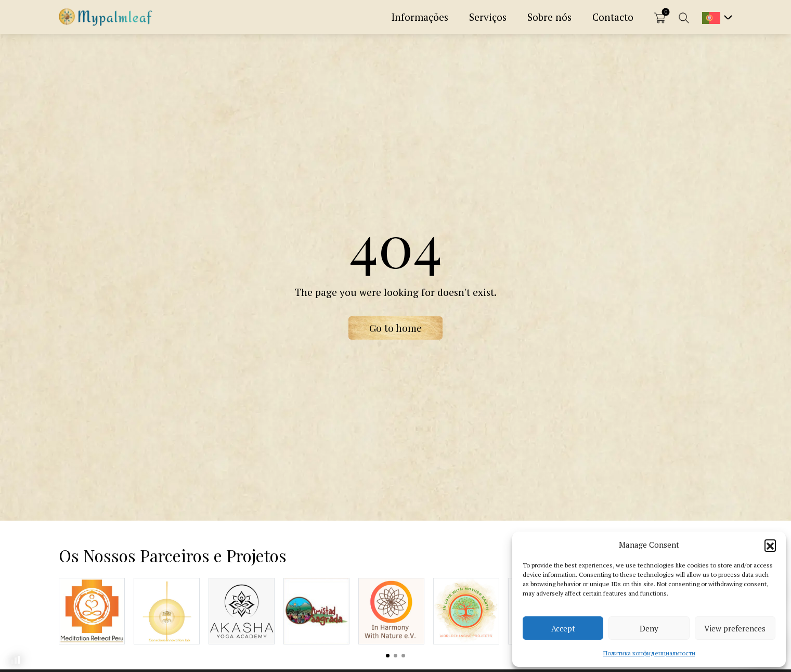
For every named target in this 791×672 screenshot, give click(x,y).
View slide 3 (403, 656)
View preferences (735, 628)
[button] (770, 545)
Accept (563, 628)
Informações (420, 17)
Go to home (395, 328)
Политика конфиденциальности (649, 653)
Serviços (488, 17)
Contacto (613, 17)
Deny (649, 628)
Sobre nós (549, 17)
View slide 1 (388, 656)
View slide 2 (395, 656)
